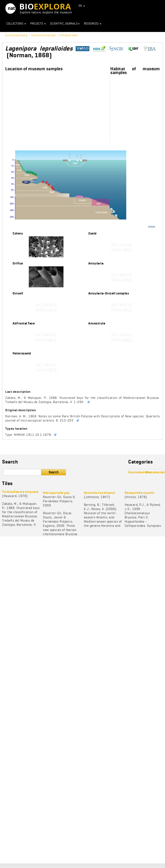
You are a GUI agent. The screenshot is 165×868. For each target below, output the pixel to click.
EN (82, 6)
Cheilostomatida (43, 35)
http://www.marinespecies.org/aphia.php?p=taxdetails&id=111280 (84, 49)
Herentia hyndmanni (100, 493)
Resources (93, 23)
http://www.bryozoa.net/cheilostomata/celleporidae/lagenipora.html (151, 49)
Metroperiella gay (56, 493)
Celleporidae (68, 35)
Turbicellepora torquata (20, 492)
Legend (152, 226)
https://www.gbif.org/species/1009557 (135, 49)
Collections (16, 23)
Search (53, 472)
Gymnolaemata (16, 35)
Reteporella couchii (140, 493)
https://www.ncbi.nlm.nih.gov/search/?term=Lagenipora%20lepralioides (118, 49)
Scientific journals (65, 23)
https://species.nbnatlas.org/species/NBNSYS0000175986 (101, 49)
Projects (38, 23)
